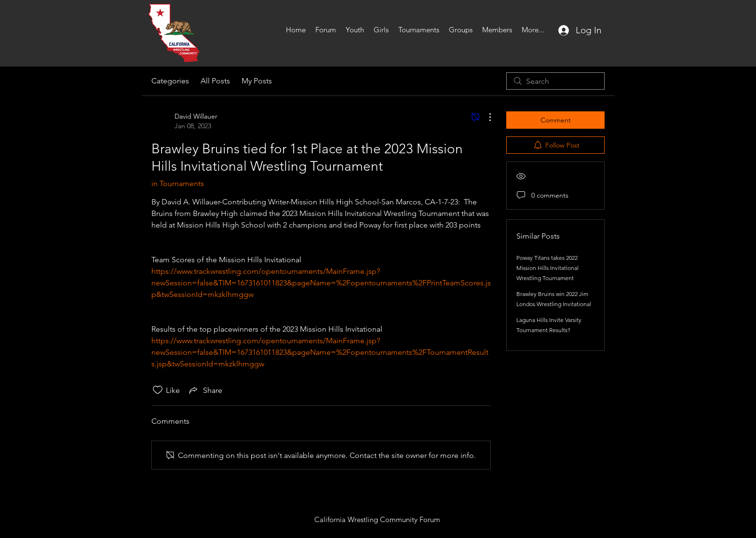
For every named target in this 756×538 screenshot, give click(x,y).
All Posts (215, 81)
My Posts (257, 81)
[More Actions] (485, 117)
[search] (555, 81)
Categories (170, 81)
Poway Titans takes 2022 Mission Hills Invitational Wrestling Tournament (547, 268)
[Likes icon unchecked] (158, 390)
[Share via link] (205, 390)
